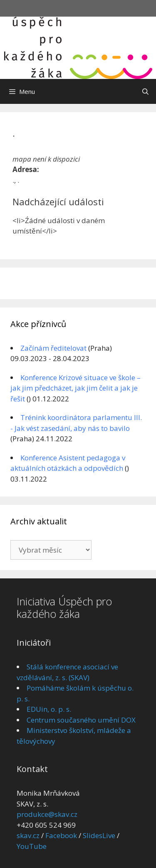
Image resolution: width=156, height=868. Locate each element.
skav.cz (28, 835)
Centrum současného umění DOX (81, 720)
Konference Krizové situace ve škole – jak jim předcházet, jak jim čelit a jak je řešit (76, 388)
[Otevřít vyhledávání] (145, 91)
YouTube (32, 846)
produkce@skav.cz (47, 814)
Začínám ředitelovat (53, 348)
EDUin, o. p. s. (49, 709)
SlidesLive (99, 835)
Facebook (61, 835)
